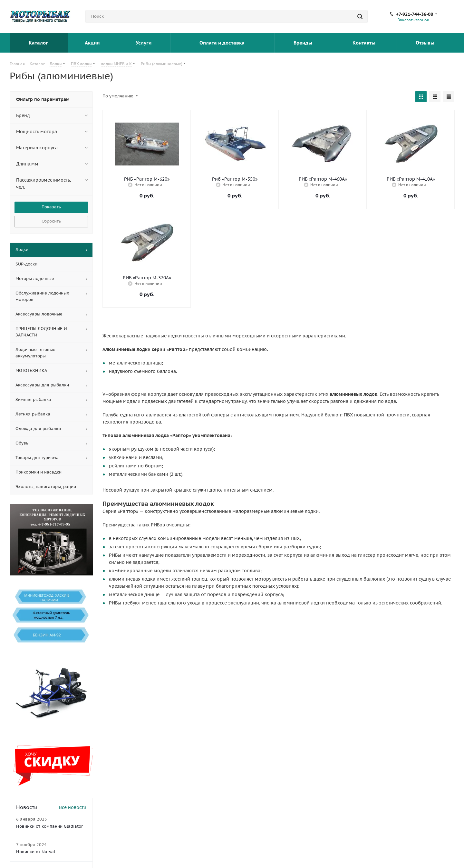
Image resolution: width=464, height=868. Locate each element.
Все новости (73, 807)
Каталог (39, 43)
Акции (93, 43)
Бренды (304, 43)
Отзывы (426, 43)
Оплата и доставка (223, 43)
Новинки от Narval (36, 852)
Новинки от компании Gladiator (49, 826)
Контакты (365, 43)
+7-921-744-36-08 (415, 14)
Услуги (144, 43)
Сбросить (51, 221)
